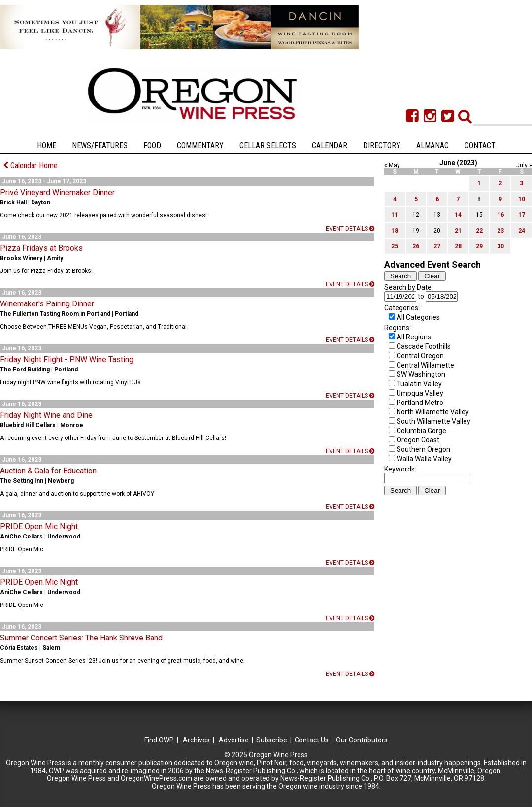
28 (458, 246)
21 (458, 231)
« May (392, 165)
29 (479, 246)
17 (522, 215)
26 (416, 246)
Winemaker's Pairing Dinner (47, 304)
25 (395, 246)
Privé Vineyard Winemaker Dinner (57, 192)
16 (500, 215)
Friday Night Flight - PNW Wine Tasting (67, 359)
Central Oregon (420, 356)
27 (437, 246)
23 (500, 231)
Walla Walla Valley (424, 459)
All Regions (414, 337)
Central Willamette (425, 365)
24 (522, 231)
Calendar (330, 146)
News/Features (100, 146)
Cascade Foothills (424, 346)
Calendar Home (30, 165)
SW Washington (421, 374)
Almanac (432, 146)
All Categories (418, 317)
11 (395, 215)
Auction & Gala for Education (48, 471)
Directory (382, 146)
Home (47, 146)
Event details (350, 229)
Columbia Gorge (421, 431)
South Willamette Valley (433, 421)
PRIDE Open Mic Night (39, 526)
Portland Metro (420, 403)
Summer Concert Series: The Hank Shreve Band (81, 638)
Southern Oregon (423, 449)
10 (522, 199)
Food (152, 146)
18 (395, 231)
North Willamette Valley (433, 412)
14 (458, 215)
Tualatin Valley (419, 384)
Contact (480, 146)
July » (524, 165)
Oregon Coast (418, 440)
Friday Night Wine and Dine (46, 415)
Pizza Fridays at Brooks (41, 248)
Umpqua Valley (420, 393)
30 (500, 246)
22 (479, 231)
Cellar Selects (268, 146)
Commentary (200, 146)
